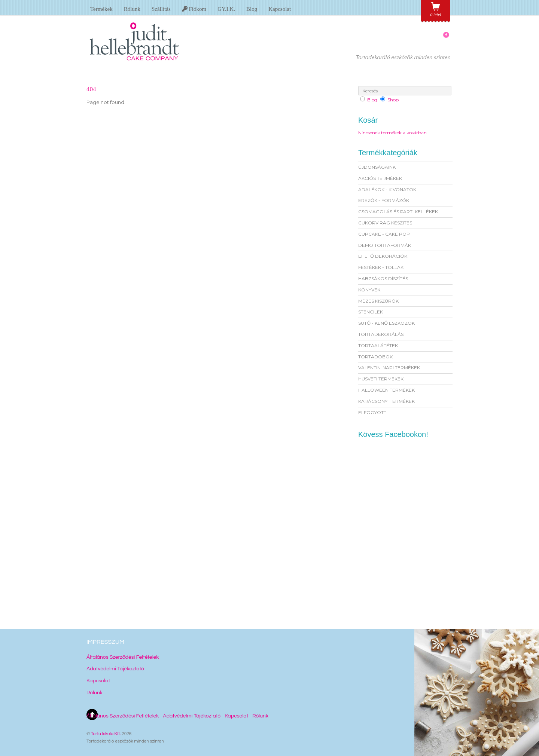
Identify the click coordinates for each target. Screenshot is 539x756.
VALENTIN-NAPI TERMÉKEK (389, 368)
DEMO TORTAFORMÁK (385, 245)
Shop (393, 100)
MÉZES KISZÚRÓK (378, 301)
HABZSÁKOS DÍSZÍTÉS (383, 278)
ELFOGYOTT (372, 412)
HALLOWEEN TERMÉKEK (386, 390)
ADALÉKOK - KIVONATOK (387, 189)
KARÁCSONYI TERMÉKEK (386, 401)
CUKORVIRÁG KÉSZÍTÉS (385, 223)
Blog (252, 9)
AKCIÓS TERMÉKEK (380, 178)
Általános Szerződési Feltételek (123, 657)
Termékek (101, 9)
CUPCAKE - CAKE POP (384, 234)
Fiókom (194, 9)
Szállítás (161, 9)
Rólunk (132, 9)
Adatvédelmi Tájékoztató (115, 669)
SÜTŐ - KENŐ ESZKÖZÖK (386, 323)
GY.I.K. (226, 9)
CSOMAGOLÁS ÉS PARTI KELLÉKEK (398, 212)
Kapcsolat (280, 9)
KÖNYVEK (369, 290)
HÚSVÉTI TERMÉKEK (381, 379)
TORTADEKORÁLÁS (381, 334)
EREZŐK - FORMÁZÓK (384, 200)
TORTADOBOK (375, 357)
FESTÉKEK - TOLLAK (381, 267)
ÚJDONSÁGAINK (377, 167)
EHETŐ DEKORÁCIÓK (383, 256)
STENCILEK (371, 312)
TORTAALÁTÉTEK (378, 345)
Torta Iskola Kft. (106, 734)
